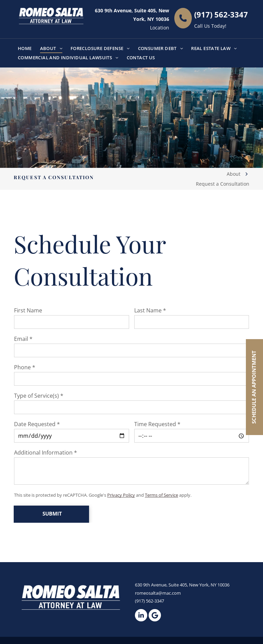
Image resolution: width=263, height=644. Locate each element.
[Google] (155, 615)
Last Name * (150, 310)
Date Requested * (37, 424)
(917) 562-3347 (221, 14)
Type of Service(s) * (39, 396)
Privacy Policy (121, 495)
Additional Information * (46, 453)
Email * (23, 339)
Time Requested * (157, 424)
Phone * (25, 367)
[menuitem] (25, 48)
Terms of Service (161, 495)
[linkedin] (141, 615)
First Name (28, 310)
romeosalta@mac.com (158, 593)
